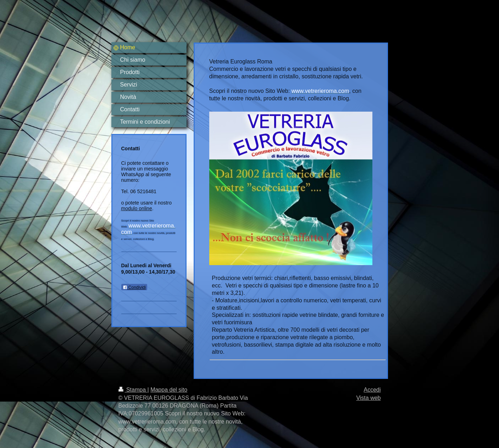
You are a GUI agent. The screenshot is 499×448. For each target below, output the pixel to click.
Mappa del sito (169, 390)
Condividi (134, 287)
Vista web (368, 398)
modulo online (137, 208)
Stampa (133, 390)
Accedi (372, 390)
